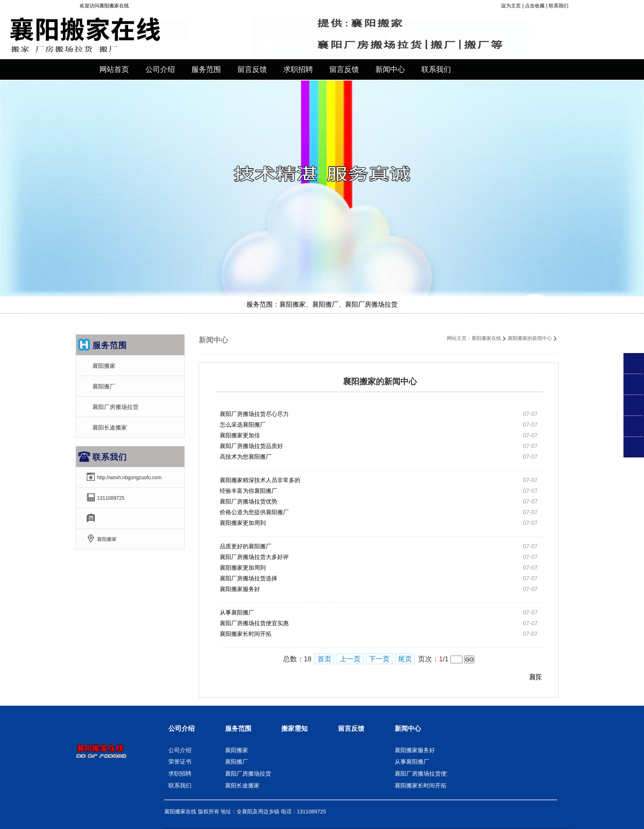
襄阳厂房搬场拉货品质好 (251, 446)
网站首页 (114, 69)
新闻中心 (408, 729)
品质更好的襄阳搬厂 (246, 546)
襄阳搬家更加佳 (240, 435)
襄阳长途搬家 (110, 427)
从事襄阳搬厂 (237, 612)
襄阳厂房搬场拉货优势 (248, 501)
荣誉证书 (180, 762)
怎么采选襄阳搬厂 (243, 425)
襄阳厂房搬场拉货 (115, 407)
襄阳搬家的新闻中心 (530, 338)
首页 (324, 659)
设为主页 (511, 6)
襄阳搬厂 (104, 386)
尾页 (405, 659)
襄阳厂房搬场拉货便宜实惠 (254, 623)
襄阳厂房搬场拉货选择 (248, 578)
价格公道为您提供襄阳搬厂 (254, 512)
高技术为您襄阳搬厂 (246, 457)
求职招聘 (180, 774)
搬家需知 (294, 729)
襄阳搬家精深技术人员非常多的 (260, 480)
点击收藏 (535, 6)
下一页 (379, 659)
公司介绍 (182, 729)
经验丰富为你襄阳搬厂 (248, 491)
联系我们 (559, 6)
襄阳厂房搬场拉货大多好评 (254, 557)
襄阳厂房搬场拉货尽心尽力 (254, 414)
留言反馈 (351, 729)
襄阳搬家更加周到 (243, 523)
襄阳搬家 (104, 366)
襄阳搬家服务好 (240, 589)
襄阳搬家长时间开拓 (246, 634)
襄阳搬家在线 (486, 338)
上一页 (350, 659)
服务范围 (238, 729)
